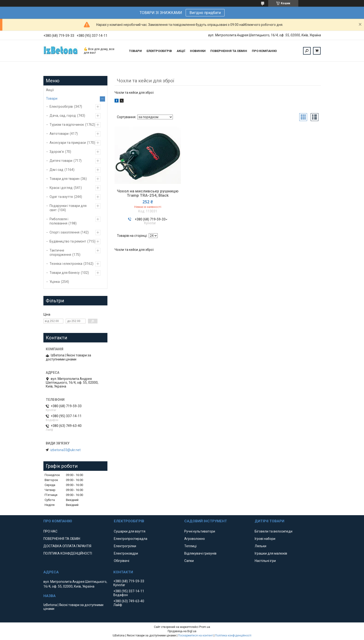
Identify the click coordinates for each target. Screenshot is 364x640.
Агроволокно (195, 539)
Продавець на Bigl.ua (182, 631)
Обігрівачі (122, 561)
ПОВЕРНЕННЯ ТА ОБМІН (229, 51)
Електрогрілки (125, 546)
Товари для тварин (65, 179)
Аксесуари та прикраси (68, 143)
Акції (50, 90)
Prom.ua (205, 627)
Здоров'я (57, 152)
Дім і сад (56, 170)
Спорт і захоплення (65, 232)
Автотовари (59, 134)
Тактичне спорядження (60, 252)
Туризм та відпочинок (67, 125)
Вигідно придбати (205, 13)
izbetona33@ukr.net (65, 450)
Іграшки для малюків (271, 553)
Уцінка (55, 282)
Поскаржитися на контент (196, 635)
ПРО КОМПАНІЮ (264, 51)
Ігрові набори (265, 539)
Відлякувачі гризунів (200, 553)
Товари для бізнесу (65, 273)
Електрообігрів (61, 107)
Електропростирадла (131, 539)
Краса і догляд (61, 188)
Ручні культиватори (200, 531)
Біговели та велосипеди (274, 531)
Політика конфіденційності (233, 635)
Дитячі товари (61, 161)
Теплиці (190, 546)
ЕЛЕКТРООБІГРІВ (159, 51)
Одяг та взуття (61, 197)
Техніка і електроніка (66, 264)
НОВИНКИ (198, 51)
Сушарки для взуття (130, 531)
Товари (52, 98)
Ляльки (260, 546)
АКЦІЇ (181, 51)
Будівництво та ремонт (68, 241)
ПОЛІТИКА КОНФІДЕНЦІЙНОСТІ (68, 553)
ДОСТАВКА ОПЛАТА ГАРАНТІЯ (67, 546)
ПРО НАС (50, 531)
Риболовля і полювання (59, 221)
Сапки (189, 561)
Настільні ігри (265, 561)
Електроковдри (126, 553)
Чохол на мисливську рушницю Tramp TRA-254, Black (148, 193)
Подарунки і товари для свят (68, 208)
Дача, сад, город (63, 116)
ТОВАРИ (135, 51)
